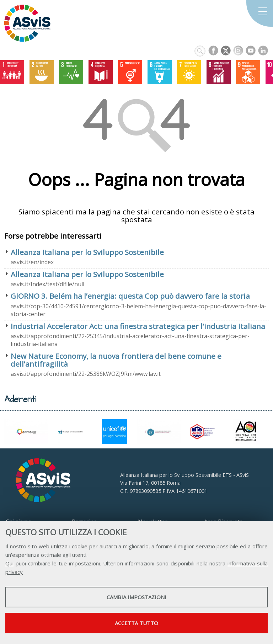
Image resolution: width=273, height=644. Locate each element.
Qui (9, 563)
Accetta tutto (136, 623)
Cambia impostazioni (136, 597)
